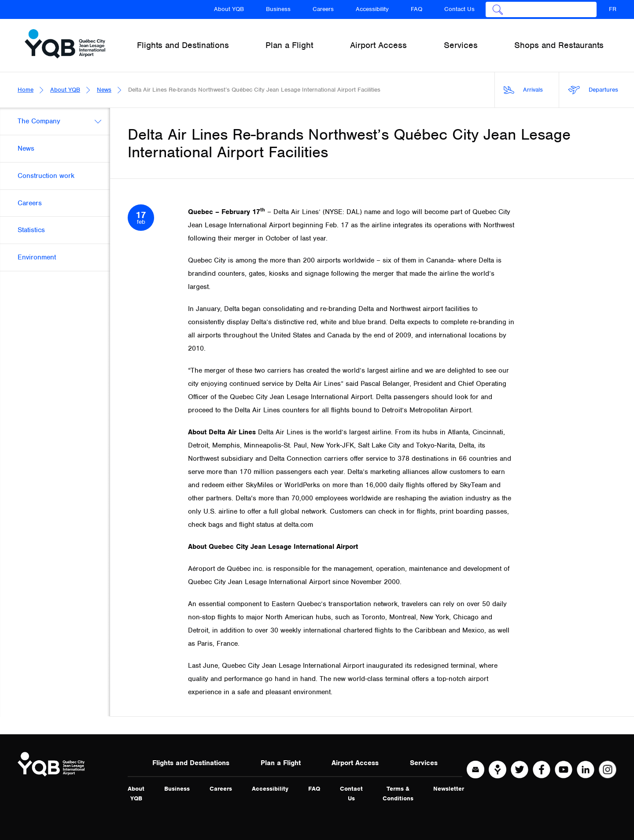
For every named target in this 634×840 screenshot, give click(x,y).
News (104, 90)
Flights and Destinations (191, 763)
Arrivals (523, 90)
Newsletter (449, 789)
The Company (39, 121)
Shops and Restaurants (559, 45)
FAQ (417, 9)
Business (278, 9)
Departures (593, 90)
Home (26, 90)
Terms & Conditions (398, 794)
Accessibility (372, 9)
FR (613, 9)
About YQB (229, 9)
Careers (323, 9)
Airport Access (355, 763)
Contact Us (459, 9)
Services (424, 763)
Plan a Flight (281, 763)
